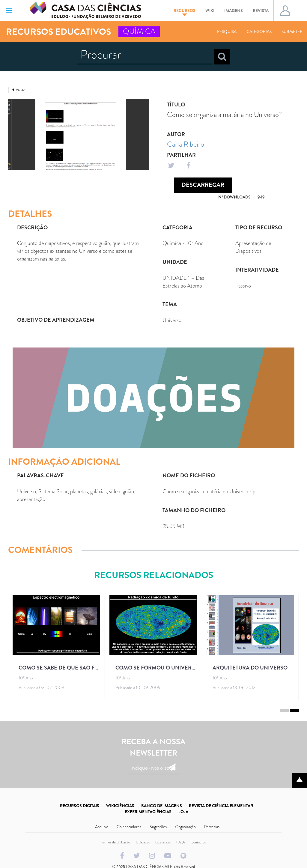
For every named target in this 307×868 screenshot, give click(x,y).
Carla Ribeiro (186, 144)
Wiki (210, 10)
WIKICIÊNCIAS (120, 806)
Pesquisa (227, 31)
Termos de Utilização (116, 842)
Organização (185, 827)
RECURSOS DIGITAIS (80, 806)
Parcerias (212, 827)
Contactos (198, 842)
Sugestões (158, 827)
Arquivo (102, 827)
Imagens (234, 10)
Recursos (185, 12)
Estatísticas (163, 842)
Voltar (22, 90)
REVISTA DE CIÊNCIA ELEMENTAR (221, 806)
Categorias (259, 31)
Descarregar (203, 185)
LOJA (183, 812)
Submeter (292, 31)
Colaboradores (129, 827)
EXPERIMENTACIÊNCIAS (148, 812)
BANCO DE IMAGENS (162, 806)
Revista (261, 10)
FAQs (181, 842)
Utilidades (143, 842)
